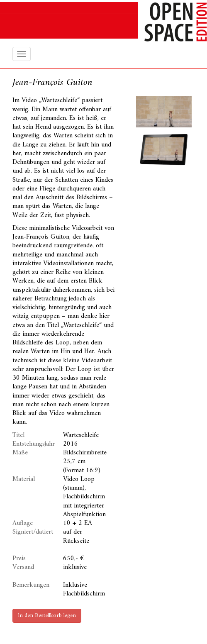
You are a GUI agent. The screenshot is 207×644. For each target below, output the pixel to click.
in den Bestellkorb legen (47, 616)
